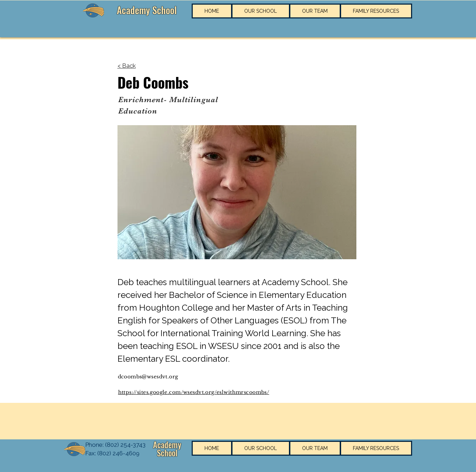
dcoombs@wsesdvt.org (148, 377)
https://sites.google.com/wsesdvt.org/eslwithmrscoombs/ (194, 392)
